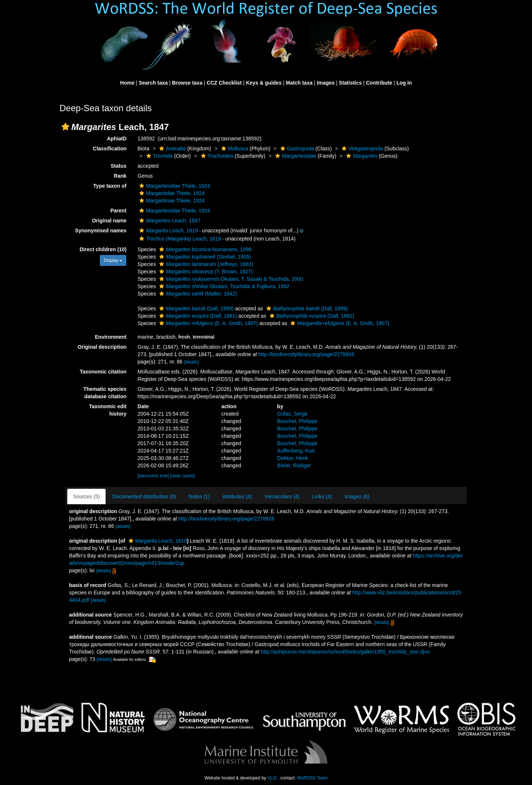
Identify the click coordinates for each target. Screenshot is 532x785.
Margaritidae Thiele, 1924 (171, 193)
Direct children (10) (103, 249)
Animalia (172, 149)
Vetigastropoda (361, 149)
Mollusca (234, 149)
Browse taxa (187, 83)
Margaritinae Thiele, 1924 (171, 201)
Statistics (350, 83)
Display (113, 260)
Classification (110, 149)
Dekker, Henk (293, 458)
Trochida (159, 156)
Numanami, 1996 (204, 249)
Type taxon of (110, 186)
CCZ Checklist (224, 83)
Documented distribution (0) (144, 496)
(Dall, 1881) (197, 316)
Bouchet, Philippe (297, 421)
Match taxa (299, 83)
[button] (65, 127)
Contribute (379, 83)
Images (325, 83)
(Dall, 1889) (196, 308)
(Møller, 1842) (197, 294)
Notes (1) (199, 496)
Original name (109, 221)
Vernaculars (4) (282, 496)
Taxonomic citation (103, 372)
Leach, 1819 (168, 231)
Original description (102, 347)
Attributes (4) (237, 496)
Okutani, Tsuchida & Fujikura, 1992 (223, 286)
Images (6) (357, 496)
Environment (111, 337)
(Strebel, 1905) (204, 257)
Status (119, 166)
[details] (192, 362)
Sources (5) (86, 496)
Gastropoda (296, 149)
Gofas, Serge (292, 414)
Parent (119, 211)
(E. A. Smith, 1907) (208, 323)
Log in (404, 83)
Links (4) (322, 496)
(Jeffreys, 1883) (205, 264)
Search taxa (153, 83)
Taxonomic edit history (108, 410)
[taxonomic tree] (153, 476)
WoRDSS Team (312, 778)
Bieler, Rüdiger (294, 465)
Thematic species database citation (105, 393)
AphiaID (117, 139)
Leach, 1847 (169, 221)
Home (127, 83)
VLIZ (272, 778)
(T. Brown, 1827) (205, 272)
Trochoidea (216, 156)
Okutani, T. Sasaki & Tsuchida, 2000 (230, 279)
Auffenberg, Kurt (296, 451)
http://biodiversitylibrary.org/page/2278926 (306, 354)
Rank (120, 176)
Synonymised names (101, 231)
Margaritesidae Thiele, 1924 (174, 186)
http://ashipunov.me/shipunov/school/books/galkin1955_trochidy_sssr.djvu (345, 652)
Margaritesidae (295, 156)
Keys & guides (264, 83)
